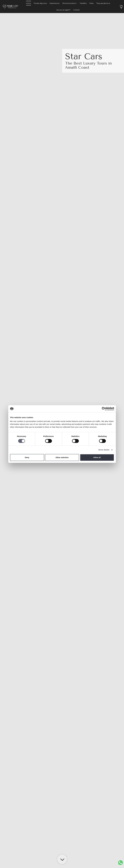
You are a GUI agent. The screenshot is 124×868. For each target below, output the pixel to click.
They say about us (103, 3)
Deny (27, 457)
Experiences (55, 3)
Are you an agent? (63, 10)
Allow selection (62, 457)
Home (29, 3)
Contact (76, 10)
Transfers (83, 3)
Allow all (97, 457)
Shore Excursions (70, 3)
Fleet (91, 3)
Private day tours (40, 3)
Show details (104, 450)
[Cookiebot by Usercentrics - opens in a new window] (104, 409)
